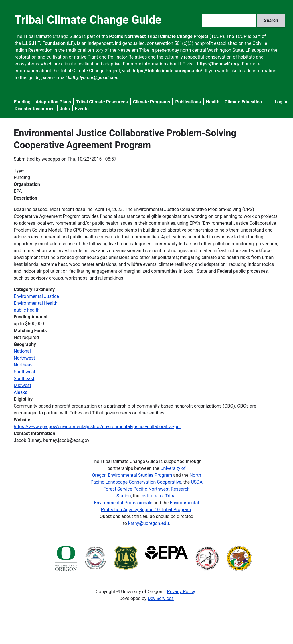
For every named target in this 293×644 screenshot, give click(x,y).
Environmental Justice (36, 296)
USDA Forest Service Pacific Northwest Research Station (153, 489)
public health (27, 310)
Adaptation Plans (53, 102)
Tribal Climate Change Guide (88, 20)
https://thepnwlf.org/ (218, 64)
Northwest (24, 358)
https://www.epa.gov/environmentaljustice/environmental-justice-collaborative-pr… (98, 427)
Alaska (21, 392)
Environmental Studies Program (140, 475)
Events (82, 109)
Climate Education (243, 102)
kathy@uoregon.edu (149, 523)
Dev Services (161, 598)
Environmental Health (35, 303)
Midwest (22, 385)
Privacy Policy (181, 592)
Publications (188, 102)
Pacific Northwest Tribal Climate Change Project (159, 36)
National (22, 351)
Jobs (65, 109)
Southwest (25, 372)
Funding (22, 102)
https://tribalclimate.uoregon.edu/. (168, 71)
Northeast (24, 365)
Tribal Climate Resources (102, 102)
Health (213, 102)
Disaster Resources (35, 109)
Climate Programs (152, 102)
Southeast (24, 379)
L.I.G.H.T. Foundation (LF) (49, 43)
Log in (281, 102)
